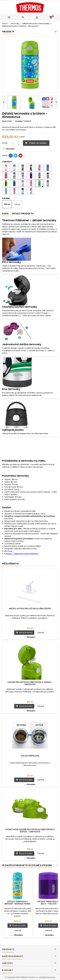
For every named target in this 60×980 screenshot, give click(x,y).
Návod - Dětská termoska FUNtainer (21, 554)
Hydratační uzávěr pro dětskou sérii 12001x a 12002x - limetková (30, 831)
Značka (19, 121)
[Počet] (13, 143)
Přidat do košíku (36, 143)
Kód (4, 121)
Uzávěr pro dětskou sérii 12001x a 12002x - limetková (30, 683)
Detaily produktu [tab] (23, 214)
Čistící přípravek (30, 756)
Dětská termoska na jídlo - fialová (49, 903)
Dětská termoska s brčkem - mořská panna (18, 903)
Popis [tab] (5, 214)
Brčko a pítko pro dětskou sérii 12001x (30, 609)
